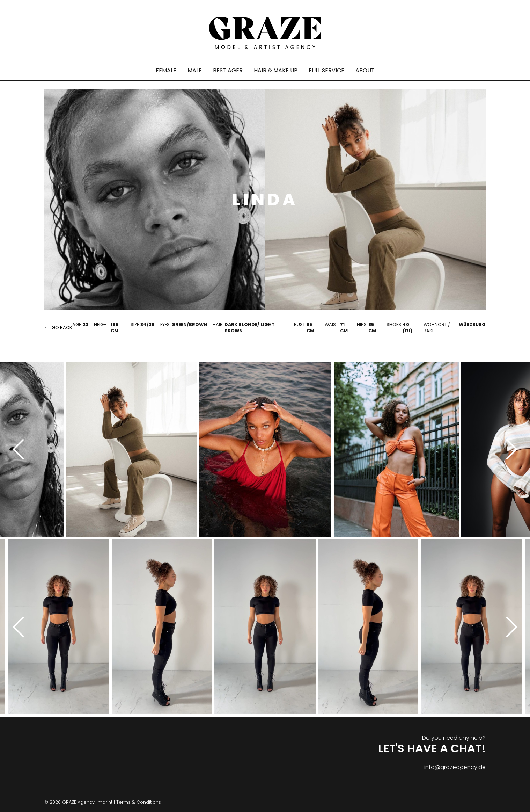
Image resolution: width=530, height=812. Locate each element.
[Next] (509, 449)
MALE (195, 70)
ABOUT (365, 70)
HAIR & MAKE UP (276, 70)
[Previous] (21, 449)
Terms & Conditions (139, 802)
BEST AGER (228, 70)
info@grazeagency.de (455, 767)
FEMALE (166, 70)
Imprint (105, 802)
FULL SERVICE (326, 70)
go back (62, 328)
